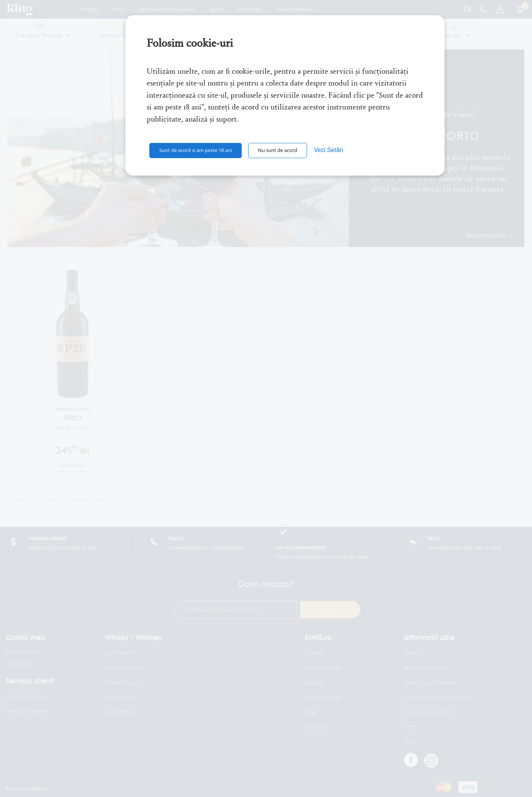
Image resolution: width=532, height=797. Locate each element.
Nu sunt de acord (278, 150)
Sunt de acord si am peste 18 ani (196, 150)
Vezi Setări (328, 150)
